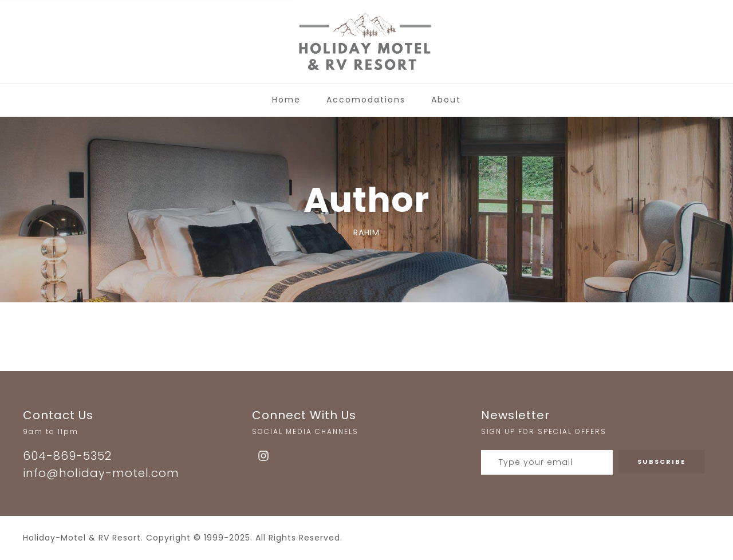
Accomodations (366, 100)
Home (286, 100)
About (446, 100)
